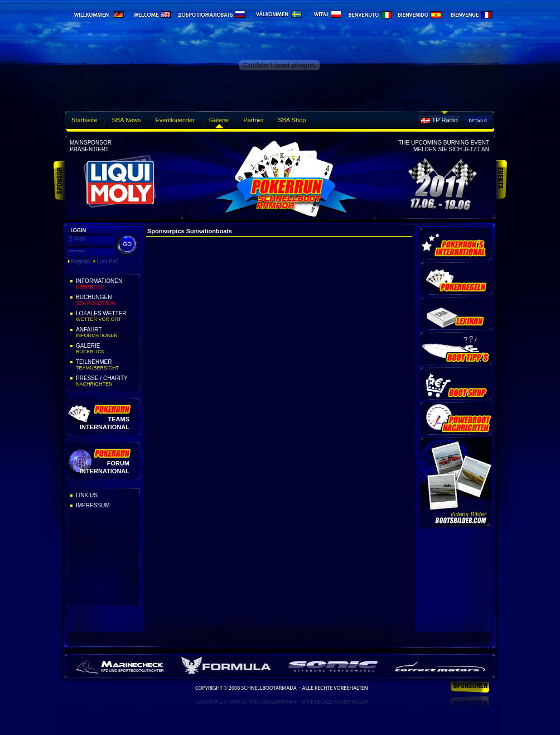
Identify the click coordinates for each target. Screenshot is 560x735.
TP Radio (445, 120)
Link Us (87, 495)
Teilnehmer (107, 365)
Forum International (105, 467)
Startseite (84, 120)
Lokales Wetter (107, 316)
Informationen (107, 284)
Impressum (93, 505)
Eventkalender (175, 120)
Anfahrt (107, 333)
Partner (253, 120)
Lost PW (107, 261)
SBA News (126, 120)
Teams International (105, 423)
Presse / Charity (107, 381)
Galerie (219, 120)
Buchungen (107, 300)
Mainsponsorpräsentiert (91, 146)
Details (478, 121)
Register (81, 261)
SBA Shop (292, 120)
